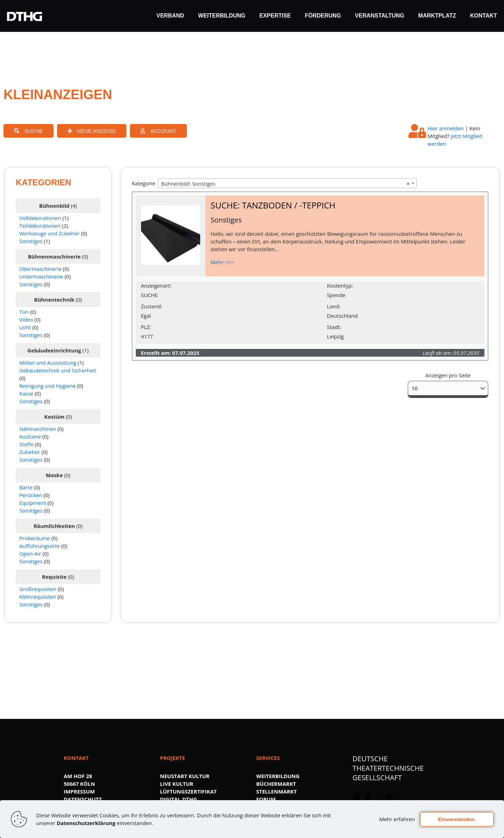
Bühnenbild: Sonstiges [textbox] (285, 184)
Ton (24, 312)
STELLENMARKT (276, 791)
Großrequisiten (38, 589)
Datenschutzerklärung (86, 823)
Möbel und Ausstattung (48, 363)
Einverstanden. (457, 819)
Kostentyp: (340, 286)
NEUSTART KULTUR (185, 776)
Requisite (54, 577)
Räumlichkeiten (54, 526)
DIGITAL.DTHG (178, 799)
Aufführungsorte (40, 546)
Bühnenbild (54, 206)
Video (26, 320)
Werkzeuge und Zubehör (50, 233)
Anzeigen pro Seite (448, 375)
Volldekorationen (40, 218)
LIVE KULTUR (177, 784)
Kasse (26, 393)
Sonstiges (31, 241)
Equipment (33, 503)
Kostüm (54, 417)
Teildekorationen (40, 226)
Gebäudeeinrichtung (54, 350)
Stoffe (26, 444)
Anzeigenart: (156, 286)
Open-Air (30, 554)
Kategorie (144, 183)
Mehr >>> (222, 262)
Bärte (26, 487)
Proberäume (35, 538)
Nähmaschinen (38, 429)
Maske (54, 475)
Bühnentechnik (54, 300)
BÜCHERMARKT (276, 784)
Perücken (31, 495)
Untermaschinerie (41, 276)
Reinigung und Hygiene (47, 386)
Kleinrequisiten (38, 597)
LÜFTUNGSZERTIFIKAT (188, 791)
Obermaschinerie (40, 269)
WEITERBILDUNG (278, 776)
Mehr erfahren (397, 819)
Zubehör (30, 452)
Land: (334, 306)
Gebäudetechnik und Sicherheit (58, 370)
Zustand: (152, 306)
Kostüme (30, 437)
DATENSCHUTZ (83, 799)
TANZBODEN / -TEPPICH (289, 205)
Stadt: (334, 327)
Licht (25, 327)
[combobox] (287, 183)
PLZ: (146, 327)
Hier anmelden (446, 128)
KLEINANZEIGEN (58, 95)
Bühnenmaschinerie (54, 256)
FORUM (266, 799)
